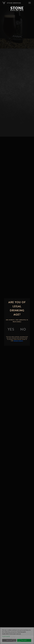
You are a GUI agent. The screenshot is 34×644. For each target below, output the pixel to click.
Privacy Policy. (18, 341)
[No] (23, 329)
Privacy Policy (17, 641)
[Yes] (11, 329)
